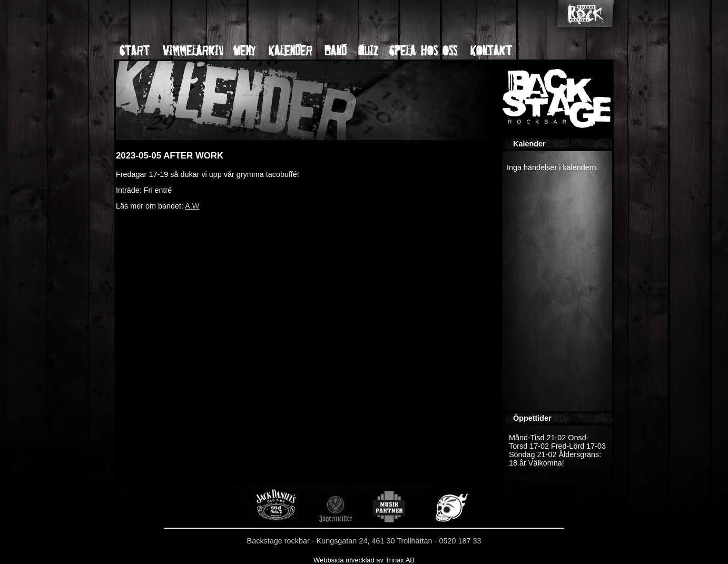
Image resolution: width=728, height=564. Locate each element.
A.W (192, 206)
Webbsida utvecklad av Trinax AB (364, 560)
